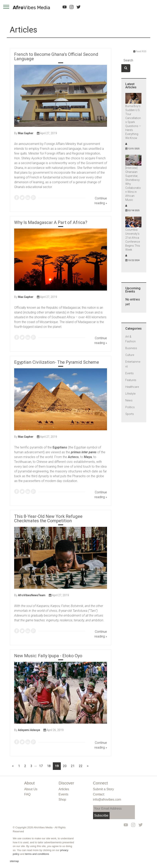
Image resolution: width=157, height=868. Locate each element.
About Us (31, 789)
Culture (130, 355)
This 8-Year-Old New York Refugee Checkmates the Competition (48, 519)
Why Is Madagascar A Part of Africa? (51, 222)
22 (81, 766)
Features (131, 380)
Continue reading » (101, 201)
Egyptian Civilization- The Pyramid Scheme (57, 362)
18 (49, 766)
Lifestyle (130, 394)
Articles (24, 30)
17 (41, 766)
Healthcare (132, 387)
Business (131, 348)
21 (73, 766)
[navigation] (6, 7)
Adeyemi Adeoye (29, 730)
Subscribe (101, 815)
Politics (130, 407)
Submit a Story (104, 789)
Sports (130, 414)
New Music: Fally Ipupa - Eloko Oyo (48, 656)
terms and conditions (37, 854)
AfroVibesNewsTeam (32, 595)
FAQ (27, 794)
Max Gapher (26, 133)
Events (130, 373)
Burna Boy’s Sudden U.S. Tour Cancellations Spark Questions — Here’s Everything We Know (133, 122)
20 (65, 766)
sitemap (14, 861)
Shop (62, 800)
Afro (31, 8)
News (129, 401)
